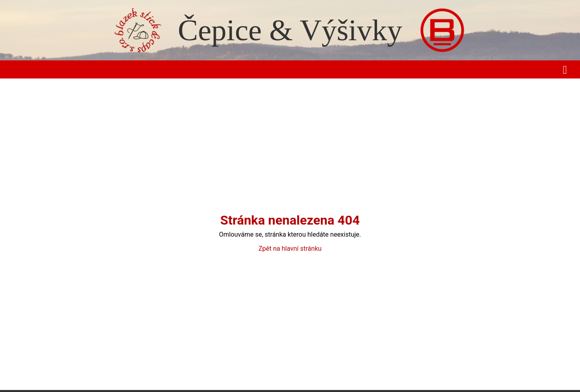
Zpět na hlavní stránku (290, 249)
